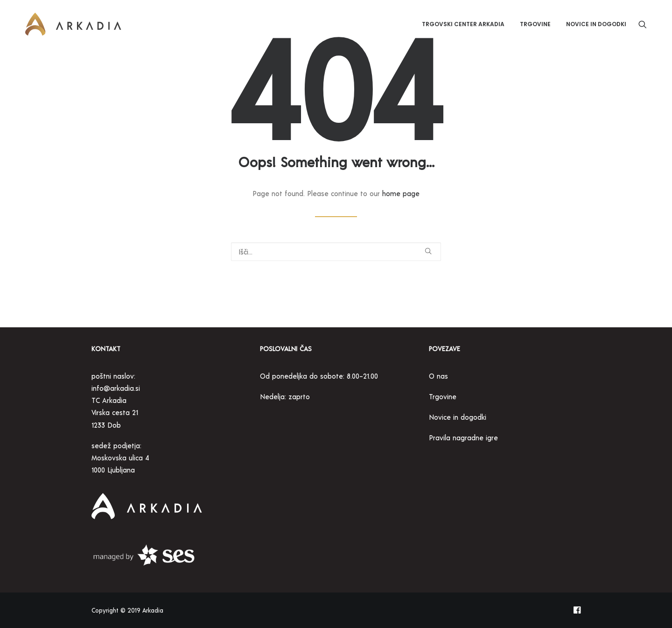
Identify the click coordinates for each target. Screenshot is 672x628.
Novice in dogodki (596, 24)
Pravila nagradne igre (465, 437)
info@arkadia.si (116, 388)
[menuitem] (463, 24)
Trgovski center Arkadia (463, 24)
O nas (438, 376)
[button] (643, 24)
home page (401, 193)
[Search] (336, 252)
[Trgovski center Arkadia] (73, 24)
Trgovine (535, 24)
